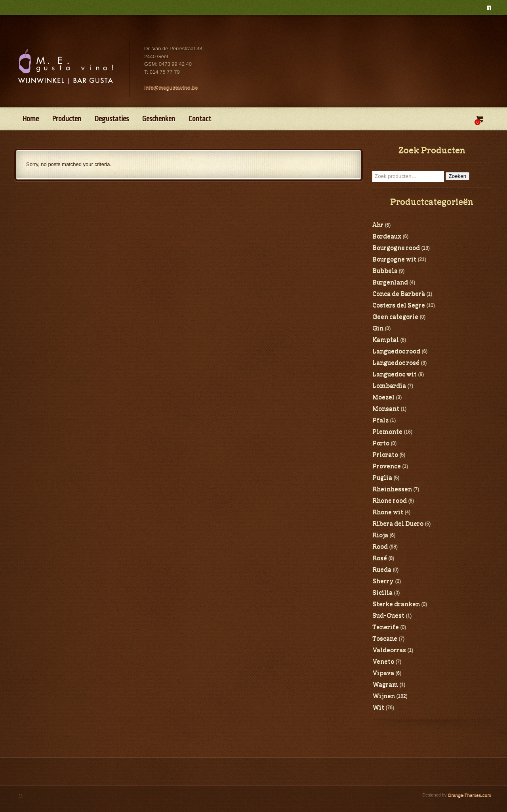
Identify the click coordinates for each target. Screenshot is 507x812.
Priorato (385, 455)
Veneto (383, 662)
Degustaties (112, 119)
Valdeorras (389, 650)
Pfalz (380, 420)
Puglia (382, 478)
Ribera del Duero (398, 524)
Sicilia (382, 593)
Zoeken (457, 176)
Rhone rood (390, 501)
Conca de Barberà (399, 294)
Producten (67, 119)
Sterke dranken (396, 604)
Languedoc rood (396, 352)
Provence (387, 466)
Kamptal (386, 340)
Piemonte (387, 432)
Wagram (385, 685)
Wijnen (384, 696)
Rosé (380, 558)
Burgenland (390, 283)
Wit (378, 708)
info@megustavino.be (171, 87)
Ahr (378, 225)
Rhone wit (388, 512)
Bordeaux (387, 237)
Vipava (383, 673)
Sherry (383, 581)
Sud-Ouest (388, 616)
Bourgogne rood (396, 248)
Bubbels (385, 271)
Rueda (382, 570)
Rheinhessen (392, 489)
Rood (380, 547)
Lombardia (389, 386)
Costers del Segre (399, 306)
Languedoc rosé (396, 363)
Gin (378, 329)
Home (31, 119)
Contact (200, 119)
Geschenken (159, 119)
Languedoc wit (395, 374)
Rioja (380, 535)
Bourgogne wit (394, 260)
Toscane (385, 639)
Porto (381, 443)
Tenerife (386, 627)
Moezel (383, 397)
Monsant (386, 409)
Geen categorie (395, 317)
